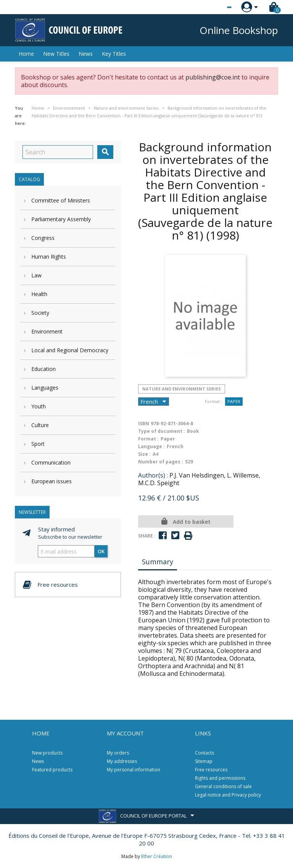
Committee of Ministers (61, 200)
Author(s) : (153, 475)
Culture (40, 425)
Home (26, 54)
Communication (51, 462)
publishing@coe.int (213, 77)
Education (43, 369)
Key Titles (114, 54)
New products (47, 753)
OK (101, 551)
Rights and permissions (220, 778)
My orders (118, 753)
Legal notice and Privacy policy (228, 795)
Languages (45, 388)
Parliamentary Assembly (61, 219)
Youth (39, 406)
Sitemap (204, 761)
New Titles (56, 54)
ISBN (144, 423)
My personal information (134, 770)
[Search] (58, 152)
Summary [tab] (158, 562)
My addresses (122, 761)
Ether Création (157, 856)
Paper (234, 401)
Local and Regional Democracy (70, 350)
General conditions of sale (223, 786)
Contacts (204, 753)
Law (36, 275)
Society (40, 313)
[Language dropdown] (215, 7)
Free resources (211, 770)
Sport (38, 444)
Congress (43, 238)
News (86, 54)
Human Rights (49, 257)
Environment (47, 331)
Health (39, 294)
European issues (52, 481)
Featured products (52, 770)
